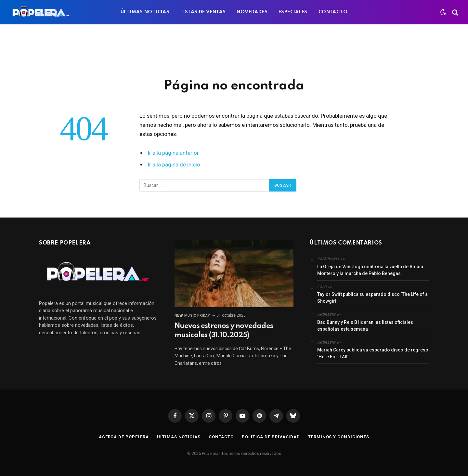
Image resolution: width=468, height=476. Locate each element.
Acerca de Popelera (124, 437)
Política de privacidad (271, 437)
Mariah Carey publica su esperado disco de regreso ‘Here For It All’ (373, 353)
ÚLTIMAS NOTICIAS (145, 12)
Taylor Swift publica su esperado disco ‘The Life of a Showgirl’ (372, 298)
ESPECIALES (293, 12)
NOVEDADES (252, 12)
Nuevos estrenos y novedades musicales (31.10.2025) (224, 331)
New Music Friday (192, 316)
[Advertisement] (234, 50)
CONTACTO (333, 12)
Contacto (221, 437)
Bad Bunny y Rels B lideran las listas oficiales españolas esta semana (365, 326)
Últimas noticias (179, 437)
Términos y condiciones (339, 437)
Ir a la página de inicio (174, 165)
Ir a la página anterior (173, 153)
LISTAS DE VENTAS (203, 12)
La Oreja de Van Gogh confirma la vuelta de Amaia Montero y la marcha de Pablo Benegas (370, 270)
